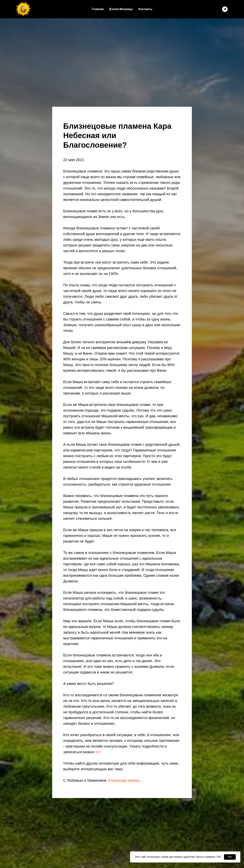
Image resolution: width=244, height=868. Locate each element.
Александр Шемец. (124, 780)
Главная (98, 9)
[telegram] (225, 9)
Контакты (145, 9)
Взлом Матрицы (121, 9)
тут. (98, 752)
